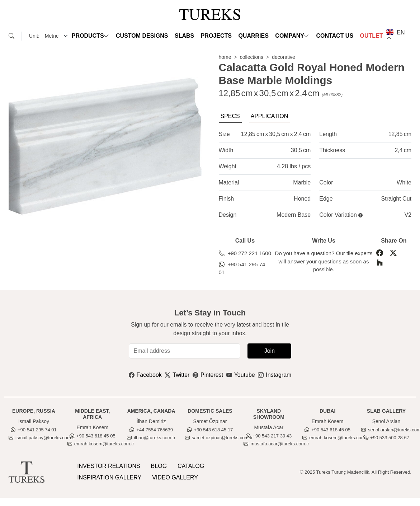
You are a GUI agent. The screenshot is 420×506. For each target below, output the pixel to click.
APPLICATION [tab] (270, 116)
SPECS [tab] (230, 116)
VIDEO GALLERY (175, 477)
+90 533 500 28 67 (386, 438)
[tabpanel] (315, 175)
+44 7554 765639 (151, 430)
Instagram (275, 375)
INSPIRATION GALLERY (109, 477)
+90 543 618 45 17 (210, 430)
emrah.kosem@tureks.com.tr (101, 444)
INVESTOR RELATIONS (108, 466)
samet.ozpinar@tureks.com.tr (219, 438)
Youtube (241, 375)
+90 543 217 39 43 (269, 436)
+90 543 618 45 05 (93, 436)
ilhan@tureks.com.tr (151, 438)
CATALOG (191, 466)
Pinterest (208, 375)
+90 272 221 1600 (245, 253)
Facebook (145, 375)
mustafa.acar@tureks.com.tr (276, 444)
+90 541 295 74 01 (242, 268)
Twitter (177, 375)
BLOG (159, 466)
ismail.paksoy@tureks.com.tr (42, 438)
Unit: (34, 36)
